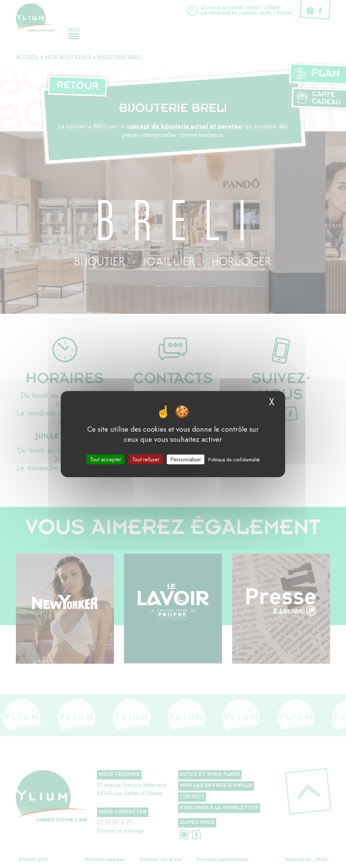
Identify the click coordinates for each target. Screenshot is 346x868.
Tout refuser (146, 459)
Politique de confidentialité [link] (234, 459)
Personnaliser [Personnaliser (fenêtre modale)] (186, 459)
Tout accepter (106, 459)
